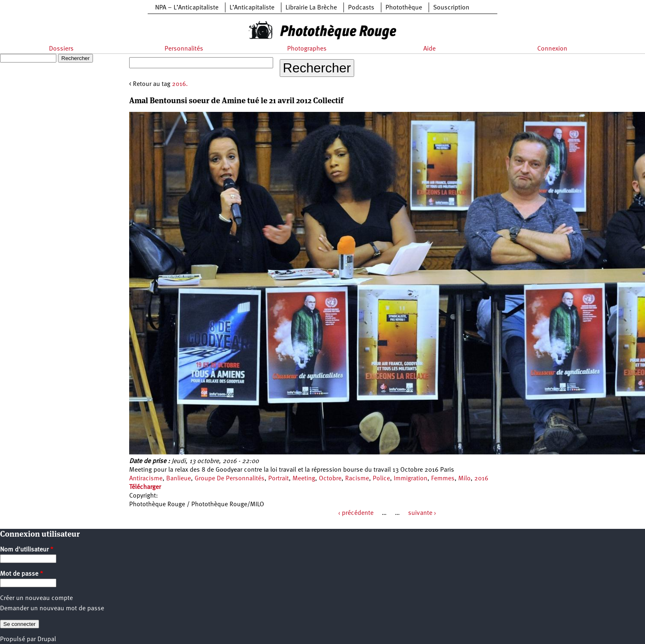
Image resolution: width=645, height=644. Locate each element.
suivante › (422, 513)
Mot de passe (22, 574)
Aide (429, 49)
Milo (464, 479)
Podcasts (361, 8)
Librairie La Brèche (311, 8)
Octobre (330, 479)
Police (381, 479)
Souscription (451, 8)
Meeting (304, 479)
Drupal (47, 639)
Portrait (278, 479)
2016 (481, 479)
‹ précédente (356, 513)
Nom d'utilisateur (27, 550)
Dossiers (61, 49)
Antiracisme (146, 479)
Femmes (443, 479)
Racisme (357, 479)
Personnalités (184, 49)
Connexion (552, 49)
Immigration (411, 479)
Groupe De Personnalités (230, 479)
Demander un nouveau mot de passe (52, 609)
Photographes (307, 49)
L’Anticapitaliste (252, 8)
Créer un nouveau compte (36, 598)
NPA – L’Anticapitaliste (187, 8)
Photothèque (404, 8)
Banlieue (179, 479)
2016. (180, 84)
